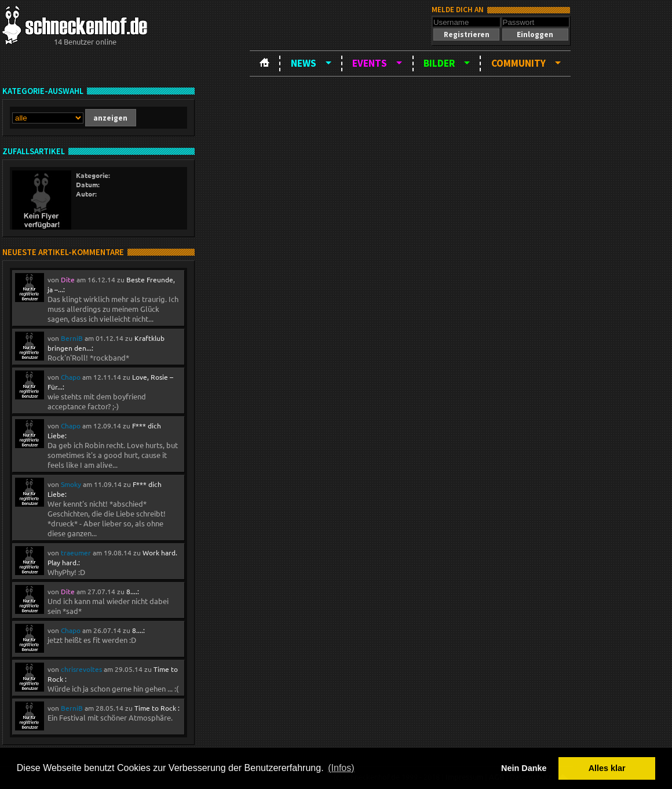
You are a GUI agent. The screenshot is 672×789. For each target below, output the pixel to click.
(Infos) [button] (341, 768)
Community (518, 63)
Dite (68, 279)
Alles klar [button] (607, 768)
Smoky (71, 484)
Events (370, 63)
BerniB (72, 338)
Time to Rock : (157, 708)
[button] (466, 34)
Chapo (71, 377)
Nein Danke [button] (524, 768)
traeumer (76, 552)
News (304, 63)
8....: (133, 591)
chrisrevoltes (81, 669)
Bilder (439, 63)
